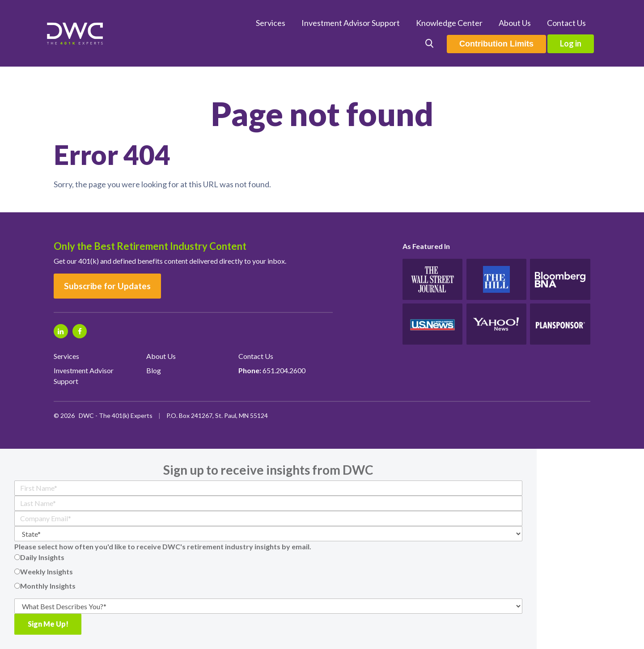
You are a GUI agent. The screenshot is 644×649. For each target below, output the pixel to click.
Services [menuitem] (271, 23)
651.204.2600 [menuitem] (272, 370)
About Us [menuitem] (515, 23)
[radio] (268, 557)
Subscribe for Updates (107, 286)
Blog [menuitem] (154, 370)
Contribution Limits (496, 44)
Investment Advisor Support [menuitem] (351, 23)
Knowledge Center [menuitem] (449, 23)
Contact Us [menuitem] (566, 23)
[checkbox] (268, 572)
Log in (571, 43)
